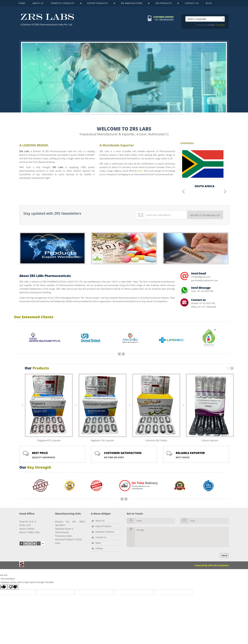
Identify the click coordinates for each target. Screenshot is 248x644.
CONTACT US (192, 3)
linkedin (30, 544)
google (39, 544)
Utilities (99, 548)
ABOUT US (38, 3)
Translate (217, 25)
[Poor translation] (13, 587)
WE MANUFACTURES (134, 4)
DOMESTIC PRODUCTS (64, 4)
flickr (43, 544)
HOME (22, 3)
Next (225, 191)
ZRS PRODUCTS (165, 4)
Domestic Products (105, 532)
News (98, 543)
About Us (100, 521)
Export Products (103, 526)
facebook (21, 544)
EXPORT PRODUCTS (99, 4)
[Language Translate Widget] (205, 19)
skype (34, 544)
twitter (26, 544)
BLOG (209, 3)
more (140, 171)
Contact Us (101, 537)
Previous (183, 191)
